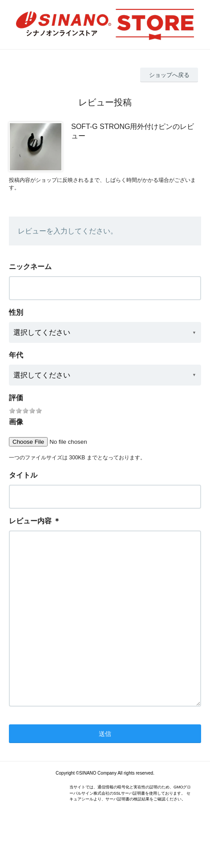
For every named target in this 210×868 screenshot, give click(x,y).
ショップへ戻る (169, 75)
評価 (16, 398)
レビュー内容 (30, 521)
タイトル (23, 475)
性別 (16, 312)
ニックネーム (30, 267)
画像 (16, 422)
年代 (16, 355)
